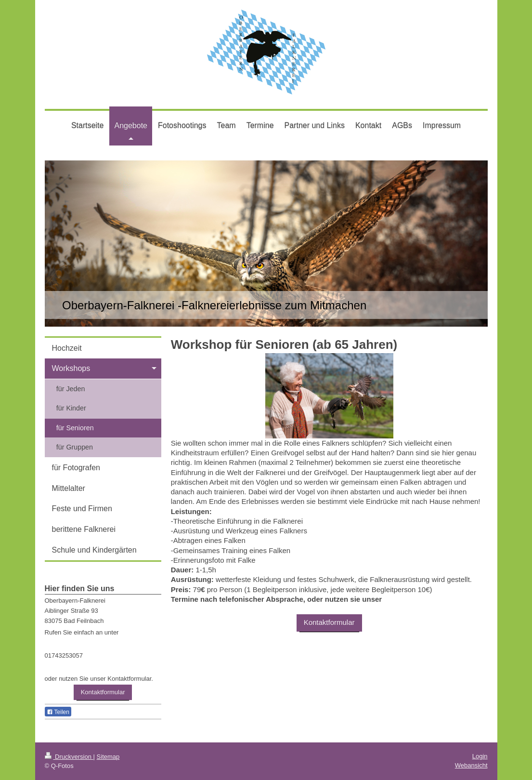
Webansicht (471, 765)
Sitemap (108, 757)
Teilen (58, 712)
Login (480, 756)
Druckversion (69, 757)
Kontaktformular (329, 622)
